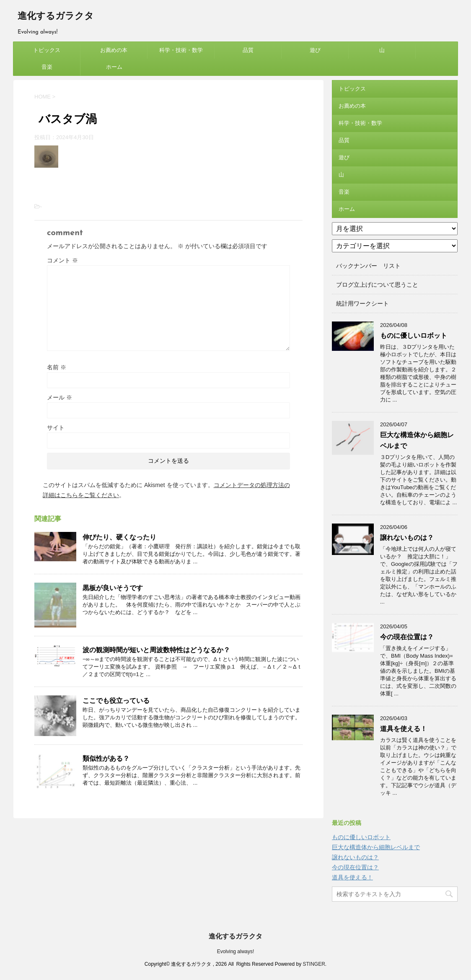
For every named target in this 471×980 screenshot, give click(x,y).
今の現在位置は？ (407, 637)
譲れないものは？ (407, 538)
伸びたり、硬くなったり (119, 537)
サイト (56, 428)
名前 (57, 367)
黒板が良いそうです (113, 588)
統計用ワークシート (362, 303)
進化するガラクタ (56, 17)
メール (60, 397)
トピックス (47, 50)
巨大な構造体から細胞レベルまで (376, 847)
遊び (315, 50)
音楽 (47, 67)
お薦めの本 (114, 50)
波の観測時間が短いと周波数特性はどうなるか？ (156, 650)
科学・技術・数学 (181, 50)
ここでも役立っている (116, 701)
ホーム (114, 67)
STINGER (314, 964)
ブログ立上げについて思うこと (377, 285)
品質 (248, 50)
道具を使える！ (404, 729)
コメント (62, 260)
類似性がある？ (106, 758)
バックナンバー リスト (368, 266)
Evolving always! (236, 951)
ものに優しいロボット (414, 336)
